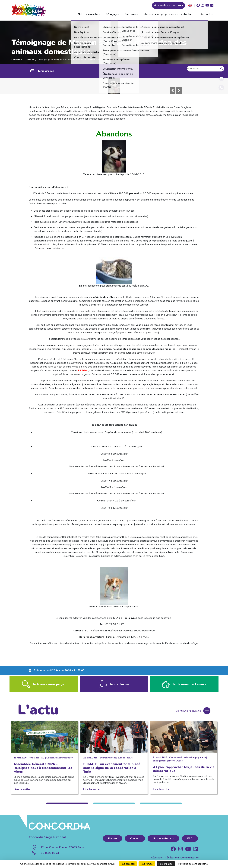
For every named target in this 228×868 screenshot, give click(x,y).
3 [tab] (161, 806)
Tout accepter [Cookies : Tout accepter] (128, 864)
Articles (30, 60)
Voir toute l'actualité (188, 714)
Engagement (160, 764)
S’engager (113, 14)
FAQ (190, 841)
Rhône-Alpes (175, 764)
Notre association (89, 14)
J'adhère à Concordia (170, 6)
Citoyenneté (176, 760)
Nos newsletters (163, 841)
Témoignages (46, 71)
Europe (121, 761)
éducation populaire (195, 760)
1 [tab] (67, 806)
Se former (132, 14)
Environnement (108, 761)
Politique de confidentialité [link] (193, 864)
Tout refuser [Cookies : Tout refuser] (147, 864)
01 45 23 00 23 (50, 856)
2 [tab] (114, 806)
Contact (135, 841)
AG (43, 761)
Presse (112, 841)
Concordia (17, 60)
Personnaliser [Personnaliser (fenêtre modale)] (166, 864)
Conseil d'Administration (60, 761)
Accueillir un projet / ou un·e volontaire (169, 14)
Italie (130, 761)
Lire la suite (22, 792)
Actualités (207, 14)
